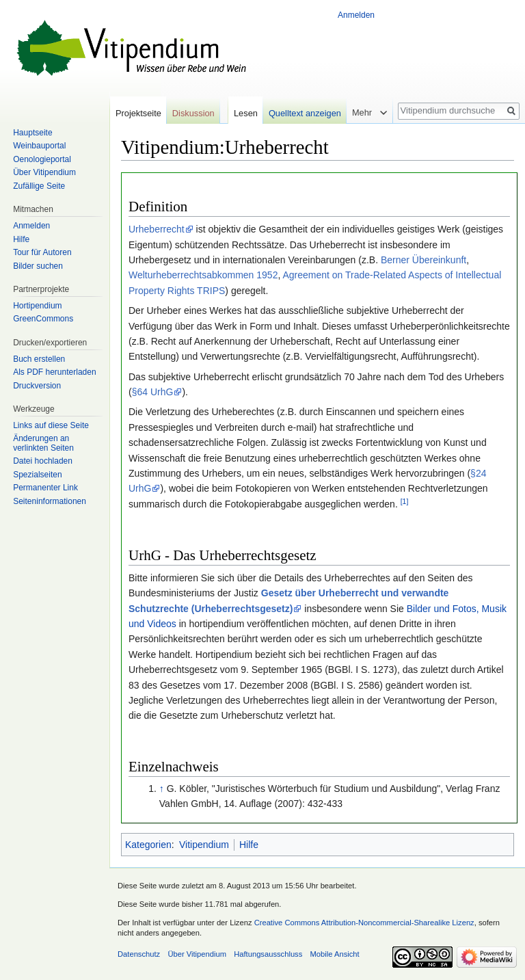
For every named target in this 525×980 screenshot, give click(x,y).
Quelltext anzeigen (305, 113)
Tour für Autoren (42, 252)
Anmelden (356, 15)
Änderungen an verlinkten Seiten (43, 443)
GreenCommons (43, 319)
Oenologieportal (42, 159)
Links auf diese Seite (51, 425)
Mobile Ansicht (335, 954)
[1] (405, 501)
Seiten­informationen (50, 501)
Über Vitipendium (44, 172)
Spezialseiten (37, 475)
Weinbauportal (39, 146)
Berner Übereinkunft (423, 260)
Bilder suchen (38, 266)
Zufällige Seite (39, 186)
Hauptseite (32, 133)
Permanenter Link (45, 488)
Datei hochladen (43, 461)
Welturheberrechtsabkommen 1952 (203, 275)
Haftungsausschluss (268, 954)
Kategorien (148, 845)
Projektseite (138, 113)
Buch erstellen (39, 359)
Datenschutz (139, 954)
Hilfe (249, 845)
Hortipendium (37, 306)
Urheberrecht (157, 229)
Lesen (246, 113)
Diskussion (193, 113)
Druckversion (37, 386)
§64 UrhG (153, 392)
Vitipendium (204, 845)
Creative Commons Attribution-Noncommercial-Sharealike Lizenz (364, 923)
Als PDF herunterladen (54, 372)
